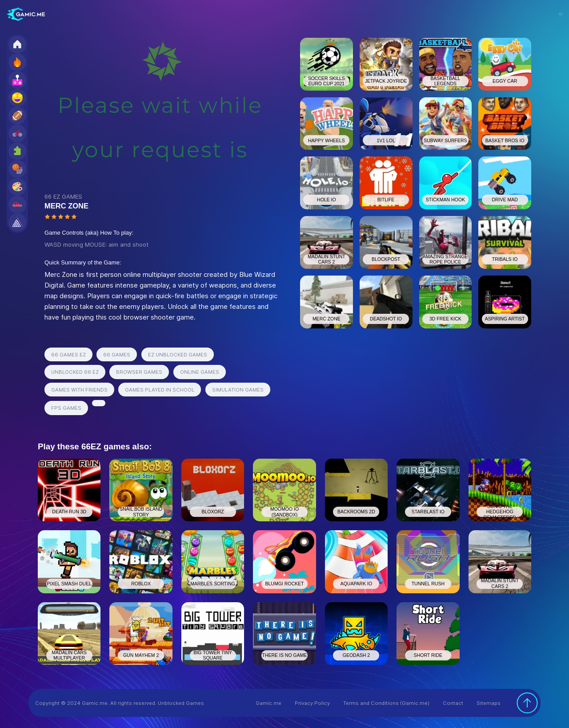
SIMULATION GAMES (238, 390)
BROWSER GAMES (139, 372)
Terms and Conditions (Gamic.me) (386, 703)
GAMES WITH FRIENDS (79, 390)
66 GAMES (117, 355)
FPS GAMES (66, 408)
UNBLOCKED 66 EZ (75, 372)
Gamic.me (268, 703)
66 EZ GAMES (63, 196)
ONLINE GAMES (200, 372)
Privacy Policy (312, 703)
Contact (453, 703)
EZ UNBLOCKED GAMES (178, 355)
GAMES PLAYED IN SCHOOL (160, 390)
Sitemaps (489, 703)
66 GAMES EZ (68, 355)
